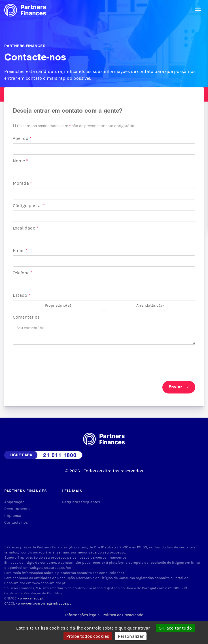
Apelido (22, 138)
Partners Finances (26, 491)
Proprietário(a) (58, 307)
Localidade (26, 228)
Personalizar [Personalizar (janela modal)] (131, 636)
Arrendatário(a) (150, 307)
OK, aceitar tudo (175, 628)
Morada (22, 183)
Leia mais (72, 491)
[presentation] (56, 359)
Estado (22, 295)
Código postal (29, 206)
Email (20, 250)
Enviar (179, 387)
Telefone (23, 273)
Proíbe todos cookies (88, 636)
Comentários (26, 317)
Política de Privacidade (123, 615)
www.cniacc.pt (32, 598)
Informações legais (82, 615)
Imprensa (13, 516)
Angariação (14, 502)
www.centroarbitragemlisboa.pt (44, 603)
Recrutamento (17, 509)
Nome (20, 161)
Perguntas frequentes (81, 502)
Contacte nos (16, 522)
